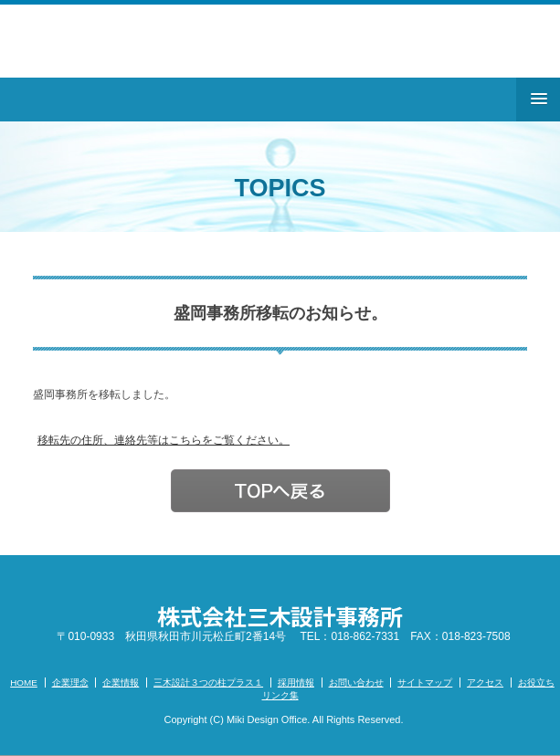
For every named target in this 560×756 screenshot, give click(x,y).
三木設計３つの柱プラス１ (208, 682)
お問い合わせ (356, 682)
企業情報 (121, 682)
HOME (24, 682)
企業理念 (70, 682)
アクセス (485, 682)
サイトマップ (425, 682)
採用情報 (296, 682)
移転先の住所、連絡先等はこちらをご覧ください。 (164, 440)
